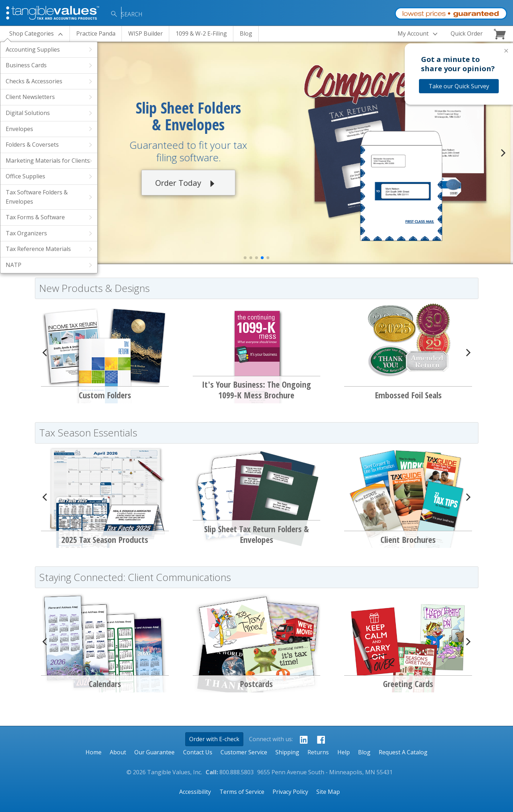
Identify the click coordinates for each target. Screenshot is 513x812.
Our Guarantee (154, 752)
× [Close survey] (506, 51)
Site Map (328, 792)
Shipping (287, 752)
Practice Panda (96, 33)
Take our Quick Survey (459, 86)
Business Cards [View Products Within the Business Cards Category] (26, 65)
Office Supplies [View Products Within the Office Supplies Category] (25, 176)
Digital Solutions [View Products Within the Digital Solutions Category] (28, 113)
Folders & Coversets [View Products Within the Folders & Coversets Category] (32, 145)
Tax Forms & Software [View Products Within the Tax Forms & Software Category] (35, 217)
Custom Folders (105, 395)
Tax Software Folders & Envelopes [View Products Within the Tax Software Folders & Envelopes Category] (37, 197)
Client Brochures (408, 539)
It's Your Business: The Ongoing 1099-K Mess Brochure (256, 390)
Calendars (105, 684)
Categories (32, 33)
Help (344, 752)
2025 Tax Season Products (105, 539)
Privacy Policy (290, 792)
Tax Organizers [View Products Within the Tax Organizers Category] (26, 233)
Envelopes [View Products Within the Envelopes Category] (19, 129)
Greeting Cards (408, 684)
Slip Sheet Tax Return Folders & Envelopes (256, 534)
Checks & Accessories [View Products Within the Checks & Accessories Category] (34, 81)
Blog (246, 33)
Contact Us (198, 752)
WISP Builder (146, 33)
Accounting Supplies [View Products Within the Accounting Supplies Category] (33, 49)
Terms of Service (242, 792)
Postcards (256, 684)
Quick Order (467, 33)
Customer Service (244, 752)
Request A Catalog (403, 752)
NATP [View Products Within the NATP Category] (14, 265)
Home (94, 752)
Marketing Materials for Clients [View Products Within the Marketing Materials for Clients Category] (48, 161)
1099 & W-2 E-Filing (201, 33)
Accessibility (195, 792)
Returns (318, 752)
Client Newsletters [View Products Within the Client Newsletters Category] (30, 97)
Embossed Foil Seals (408, 395)
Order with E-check (214, 739)
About (118, 752)
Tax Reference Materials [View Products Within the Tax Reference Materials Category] (38, 249)
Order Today (191, 184)
